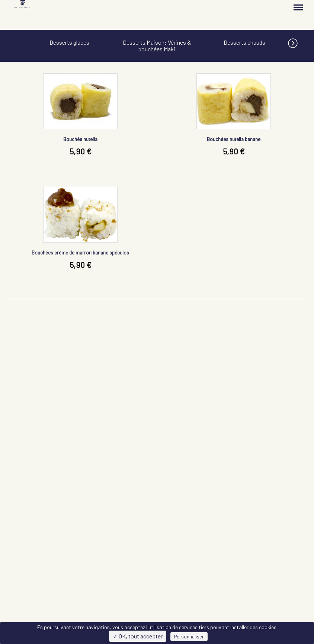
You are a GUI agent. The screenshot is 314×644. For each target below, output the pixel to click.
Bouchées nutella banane (234, 139)
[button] (301, 42)
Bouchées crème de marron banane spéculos (80, 253)
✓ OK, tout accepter (138, 636)
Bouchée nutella (80, 139)
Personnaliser (189, 637)
